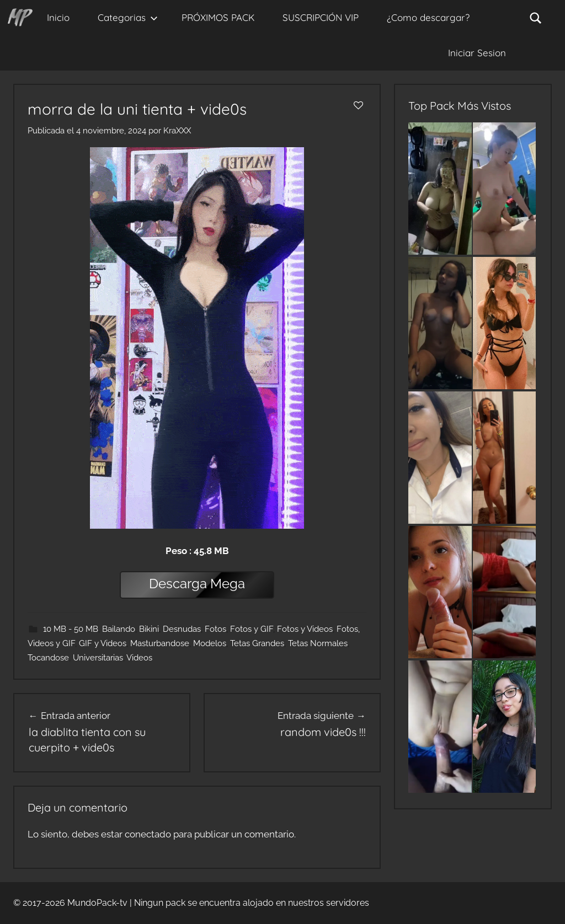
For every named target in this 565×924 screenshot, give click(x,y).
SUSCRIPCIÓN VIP (321, 17)
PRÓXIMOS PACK (218, 17)
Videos (139, 658)
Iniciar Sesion (477, 53)
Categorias (128, 17)
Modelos (210, 643)
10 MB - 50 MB (71, 629)
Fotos (215, 629)
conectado (148, 834)
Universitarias (98, 658)
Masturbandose (160, 643)
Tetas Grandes (257, 643)
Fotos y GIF (252, 629)
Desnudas (182, 629)
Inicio (58, 17)
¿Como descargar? (428, 17)
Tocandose (48, 658)
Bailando (119, 629)
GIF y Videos (103, 643)
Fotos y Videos (305, 629)
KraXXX (177, 131)
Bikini (149, 629)
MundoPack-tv (97, 903)
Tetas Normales (318, 643)
